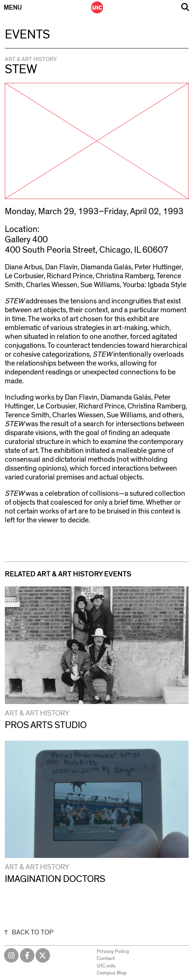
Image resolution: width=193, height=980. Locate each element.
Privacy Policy (113, 952)
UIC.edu (106, 966)
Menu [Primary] (13, 8)
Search (185, 7)
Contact (106, 959)
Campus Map (112, 973)
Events (27, 35)
